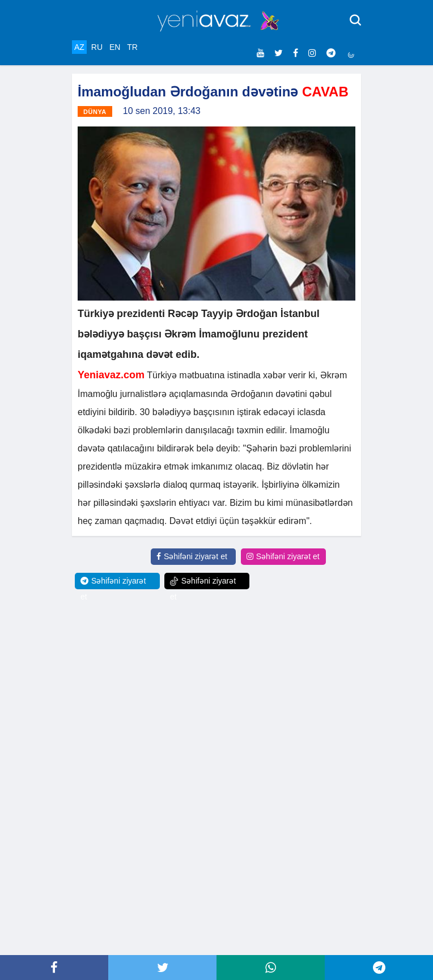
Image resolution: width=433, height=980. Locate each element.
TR (132, 47)
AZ (79, 47)
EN (115, 47)
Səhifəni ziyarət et (192, 556)
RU (97, 47)
